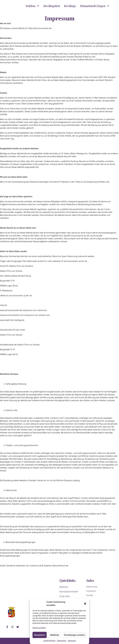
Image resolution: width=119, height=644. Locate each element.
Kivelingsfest (52, 5)
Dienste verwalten (39, 628)
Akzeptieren (40, 635)
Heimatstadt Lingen (95, 5)
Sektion (33, 5)
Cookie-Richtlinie (49, 641)
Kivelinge (70, 5)
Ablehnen (55, 635)
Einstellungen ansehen (75, 635)
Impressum (72, 641)
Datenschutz (62, 641)
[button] (85, 604)
